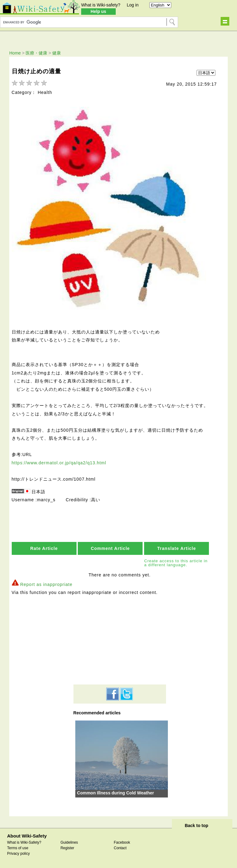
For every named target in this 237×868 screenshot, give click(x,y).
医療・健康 (36, 53)
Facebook (122, 843)
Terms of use (18, 849)
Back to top (197, 826)
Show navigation (225, 21)
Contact (120, 849)
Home (15, 53)
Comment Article (110, 549)
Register (67, 849)
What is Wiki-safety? (101, 5)
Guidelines (69, 843)
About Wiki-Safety (27, 837)
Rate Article (44, 549)
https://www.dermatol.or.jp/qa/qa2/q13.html (59, 464)
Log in (133, 5)
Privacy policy (18, 854)
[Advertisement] (120, 641)
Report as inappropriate (46, 585)
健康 (56, 53)
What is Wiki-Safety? (24, 843)
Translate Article (177, 549)
